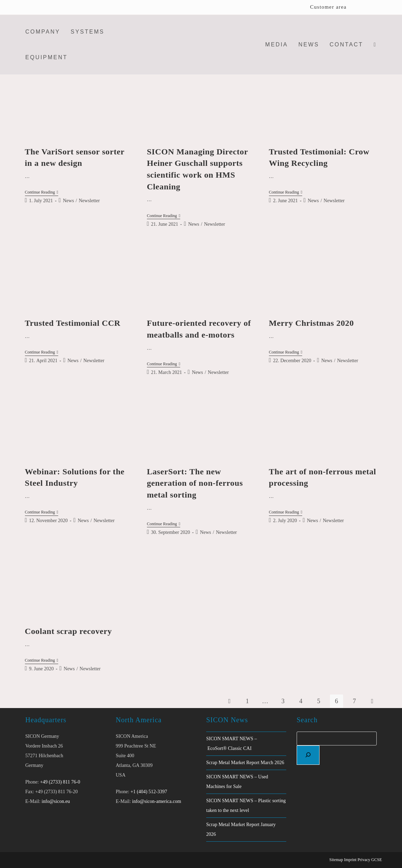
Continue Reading (42, 193)
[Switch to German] (373, 7)
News (68, 201)
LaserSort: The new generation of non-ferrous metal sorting (195, 483)
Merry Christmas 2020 (311, 323)
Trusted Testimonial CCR (73, 323)
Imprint (350, 860)
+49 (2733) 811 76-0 (60, 782)
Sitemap (336, 860)
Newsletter (89, 201)
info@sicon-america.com (157, 801)
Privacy (364, 860)
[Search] (308, 755)
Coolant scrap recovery (68, 631)
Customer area (328, 7)
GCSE (377, 860)
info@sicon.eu (56, 801)
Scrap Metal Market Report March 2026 (245, 763)
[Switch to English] (359, 7)
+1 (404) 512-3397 (149, 792)
